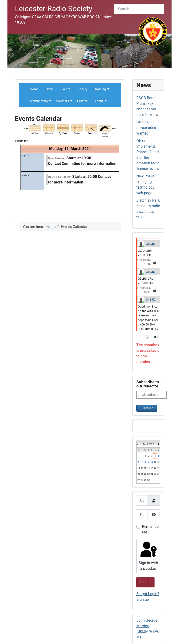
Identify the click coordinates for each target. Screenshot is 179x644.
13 (139, 468)
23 (148, 474)
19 (158, 468)
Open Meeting (57, 158)
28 (142, 480)
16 (148, 468)
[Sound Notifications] (156, 337)
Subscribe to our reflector (148, 384)
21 (142, 474)
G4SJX (150, 244)
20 (139, 474)
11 (155, 462)
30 (148, 480)
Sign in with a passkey (148, 556)
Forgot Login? (148, 594)
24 (152, 474)
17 (152, 468)
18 (155, 468)
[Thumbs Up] (155, 263)
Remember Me (151, 529)
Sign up (143, 599)
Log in (145, 582)
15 (145, 468)
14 (142, 468)
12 (158, 462)
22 (145, 474)
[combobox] (139, 9)
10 (152, 462)
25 (155, 474)
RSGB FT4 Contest (60, 177)
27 (139, 480)
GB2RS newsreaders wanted (147, 128)
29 (145, 480)
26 (158, 474)
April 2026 (148, 444)
